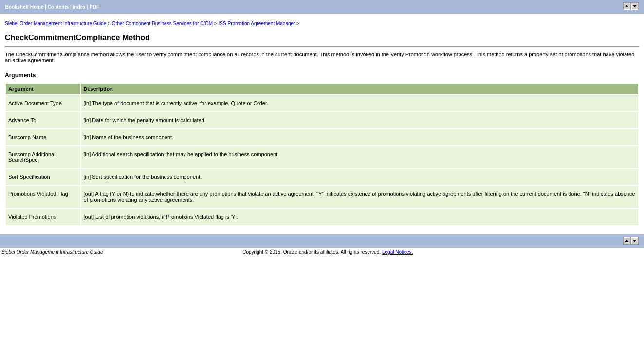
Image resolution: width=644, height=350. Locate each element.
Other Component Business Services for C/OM (162, 24)
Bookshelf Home (25, 7)
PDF (94, 7)
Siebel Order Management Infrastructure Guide (55, 24)
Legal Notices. (397, 252)
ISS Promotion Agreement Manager (257, 24)
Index (79, 7)
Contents (58, 7)
